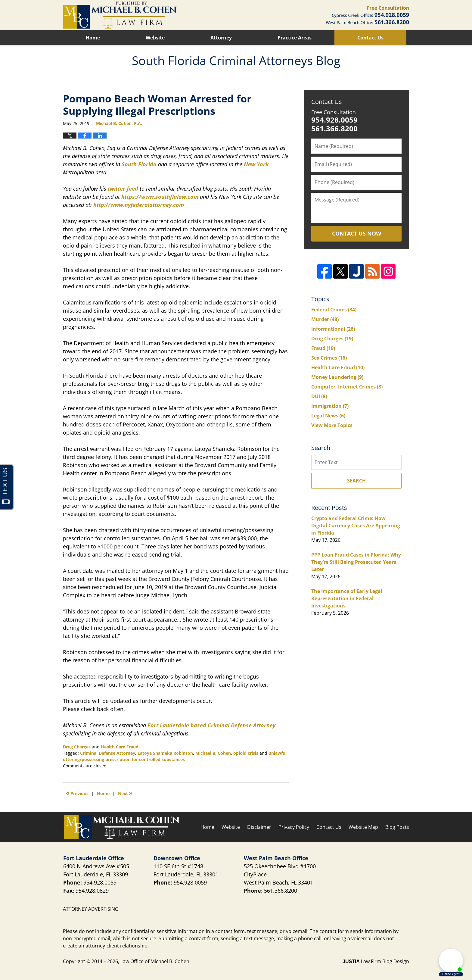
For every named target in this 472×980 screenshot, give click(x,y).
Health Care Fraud (120, 747)
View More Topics (332, 425)
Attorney (221, 38)
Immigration (330, 406)
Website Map (363, 827)
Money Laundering (337, 377)
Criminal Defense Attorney (108, 753)
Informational (333, 329)
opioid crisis (246, 753)
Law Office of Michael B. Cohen (155, 961)
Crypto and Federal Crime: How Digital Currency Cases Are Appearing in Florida (356, 526)
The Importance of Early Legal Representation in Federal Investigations (347, 598)
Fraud (323, 348)
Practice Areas (295, 38)
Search (356, 481)
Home (93, 38)
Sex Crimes (329, 358)
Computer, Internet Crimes (347, 387)
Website (155, 38)
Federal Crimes (334, 310)
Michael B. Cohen (213, 753)
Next (125, 793)
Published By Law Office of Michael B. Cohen (367, 15)
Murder (325, 319)
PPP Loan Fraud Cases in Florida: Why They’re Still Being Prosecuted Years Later (356, 562)
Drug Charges (77, 747)
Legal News (328, 416)
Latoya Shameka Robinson (165, 753)
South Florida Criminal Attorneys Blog (120, 15)
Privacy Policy (294, 827)
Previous (77, 793)
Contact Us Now (357, 233)
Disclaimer (259, 827)
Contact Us (370, 38)
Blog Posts (397, 827)
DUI (319, 396)
